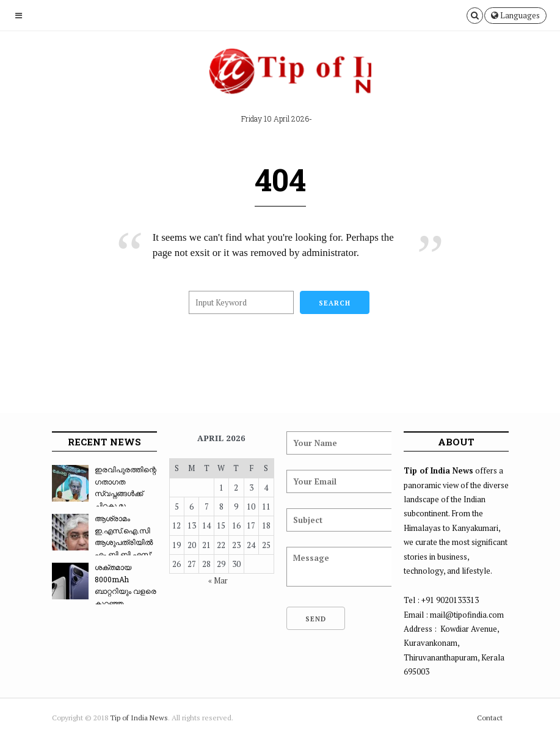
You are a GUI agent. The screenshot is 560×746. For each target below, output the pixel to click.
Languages (515, 15)
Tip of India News (139, 718)
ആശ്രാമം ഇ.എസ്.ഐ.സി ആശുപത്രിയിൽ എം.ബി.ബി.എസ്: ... (102, 542)
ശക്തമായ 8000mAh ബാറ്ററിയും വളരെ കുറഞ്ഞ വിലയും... (104, 591)
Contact (490, 718)
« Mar (218, 580)
